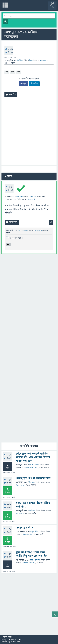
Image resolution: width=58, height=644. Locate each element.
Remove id (20, 485)
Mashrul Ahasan (28, 563)
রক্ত (19, 72)
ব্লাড (7, 72)
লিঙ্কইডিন (34, 84)
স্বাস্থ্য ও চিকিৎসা (34, 465)
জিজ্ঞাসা (32, 60)
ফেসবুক (23, 84)
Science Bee (15, 642)
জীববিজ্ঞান (20, 60)
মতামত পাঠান (7, 637)
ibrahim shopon (29, 534)
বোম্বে (13, 72)
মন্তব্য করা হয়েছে (23, 230)
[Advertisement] (29, 132)
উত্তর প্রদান (20, 197)
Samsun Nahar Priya (30, 468)
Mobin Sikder (16, 640)
